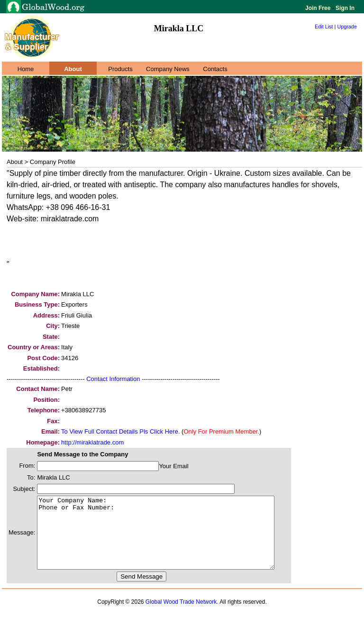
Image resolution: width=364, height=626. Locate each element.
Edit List (324, 27)
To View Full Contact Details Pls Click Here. (120, 431)
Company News (168, 69)
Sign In (344, 8)
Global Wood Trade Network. (182, 616)
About (73, 69)
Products (120, 69)
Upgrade (347, 27)
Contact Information (113, 379)
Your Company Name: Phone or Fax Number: (170, 540)
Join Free (319, 8)
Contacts (215, 69)
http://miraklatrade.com (92, 442)
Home (26, 69)
